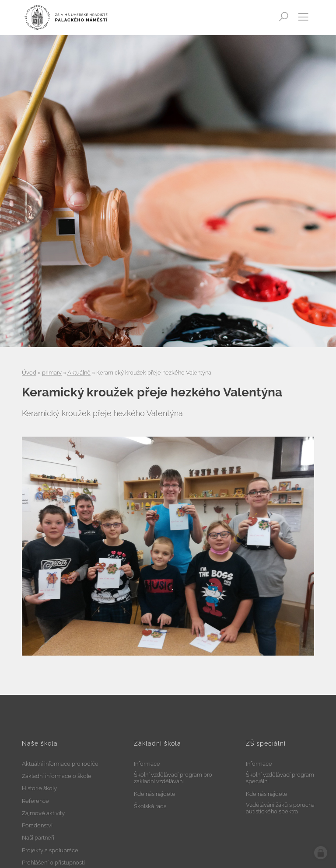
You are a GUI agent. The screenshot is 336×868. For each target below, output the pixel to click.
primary (52, 373)
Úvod (29, 373)
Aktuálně (79, 373)
